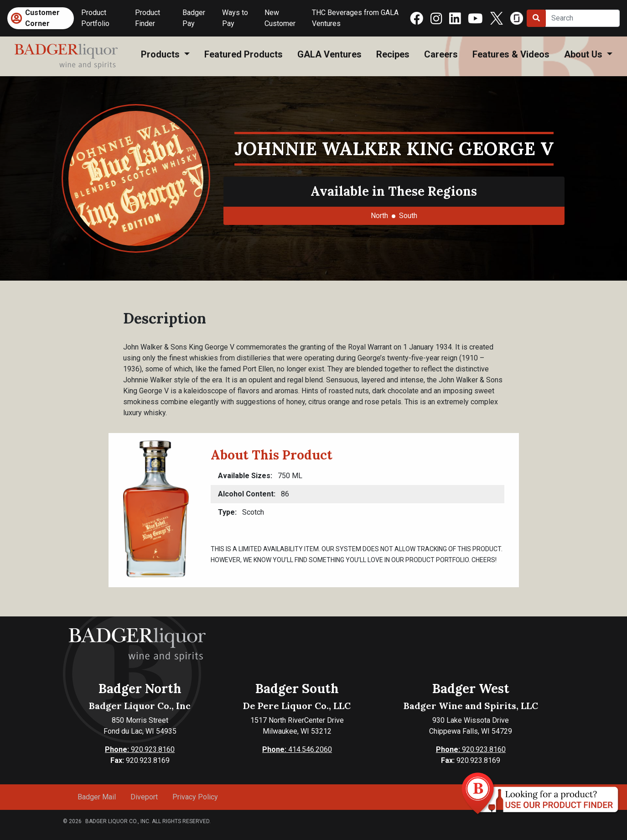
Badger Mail (97, 797)
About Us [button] (584, 54)
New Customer (280, 18)
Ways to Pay (235, 18)
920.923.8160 (140, 749)
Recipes (393, 54)
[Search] (583, 18)
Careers (441, 54)
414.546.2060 (297, 749)
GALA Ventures (329, 54)
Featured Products (244, 54)
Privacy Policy (195, 797)
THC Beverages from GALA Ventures (355, 18)
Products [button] (161, 54)
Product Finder (148, 18)
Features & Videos (511, 54)
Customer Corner (42, 18)
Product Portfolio (95, 18)
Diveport (144, 797)
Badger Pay (194, 18)
